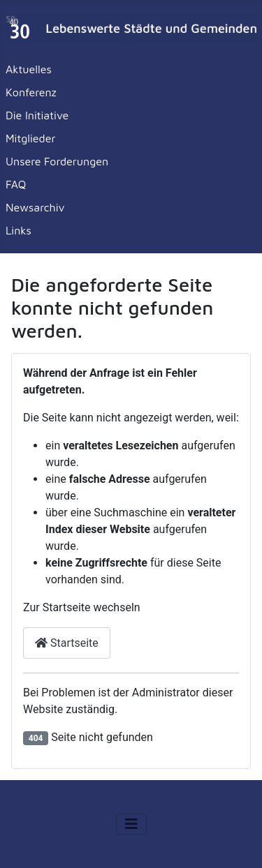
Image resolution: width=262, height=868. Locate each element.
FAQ (16, 184)
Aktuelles (29, 69)
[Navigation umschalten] (131, 824)
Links (19, 230)
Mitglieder (31, 138)
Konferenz (31, 92)
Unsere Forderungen (57, 161)
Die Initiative (37, 115)
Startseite (67, 643)
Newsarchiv (35, 207)
